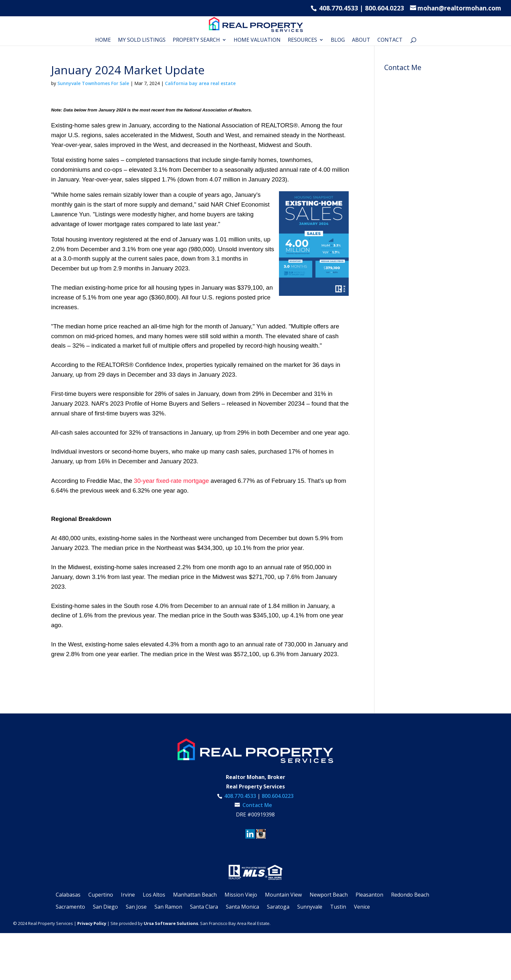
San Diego (105, 907)
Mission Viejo (241, 895)
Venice (362, 907)
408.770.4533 (338, 8)
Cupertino (101, 895)
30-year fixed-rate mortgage (171, 481)
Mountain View (283, 895)
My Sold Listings (142, 40)
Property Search (196, 40)
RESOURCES (302, 40)
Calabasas (68, 895)
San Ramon (168, 907)
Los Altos (154, 895)
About (361, 40)
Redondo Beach (410, 895)
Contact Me (257, 805)
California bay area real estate (200, 83)
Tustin (338, 907)
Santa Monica (242, 907)
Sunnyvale (310, 907)
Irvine (128, 895)
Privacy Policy (92, 923)
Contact (390, 40)
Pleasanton (369, 895)
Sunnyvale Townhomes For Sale (93, 83)
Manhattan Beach (195, 895)
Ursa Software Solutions (171, 923)
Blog (338, 40)
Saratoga (278, 907)
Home (103, 40)
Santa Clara (204, 907)
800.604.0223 (385, 8)
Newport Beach (329, 895)
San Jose (136, 907)
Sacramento (70, 907)
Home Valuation (257, 40)
